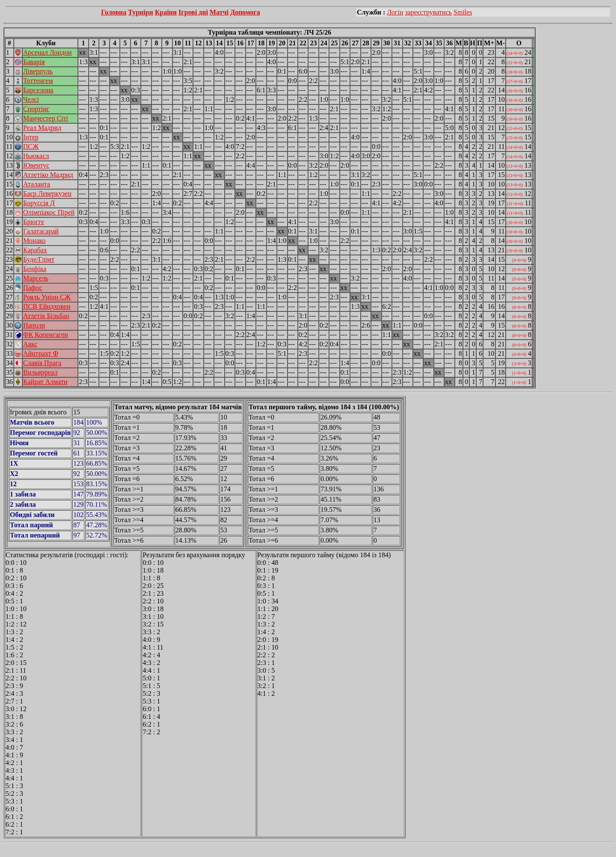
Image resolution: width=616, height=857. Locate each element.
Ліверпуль (38, 71)
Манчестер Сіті (46, 118)
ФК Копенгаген (46, 335)
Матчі (219, 12)
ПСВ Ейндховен (47, 306)
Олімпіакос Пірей (49, 212)
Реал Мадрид (42, 128)
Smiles (463, 12)
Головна (114, 12)
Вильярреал (40, 372)
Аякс (30, 344)
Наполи (34, 325)
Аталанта (37, 184)
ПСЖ (31, 146)
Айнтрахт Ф (41, 353)
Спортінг (36, 109)
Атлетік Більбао (46, 316)
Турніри (141, 12)
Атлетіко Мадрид (48, 175)
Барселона (38, 90)
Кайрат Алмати (45, 382)
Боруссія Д (39, 203)
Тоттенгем (38, 81)
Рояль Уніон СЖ (47, 297)
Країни (166, 12)
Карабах (35, 250)
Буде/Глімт (39, 259)
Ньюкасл (36, 156)
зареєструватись (428, 12)
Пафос (33, 288)
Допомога (245, 12)
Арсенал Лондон (47, 52)
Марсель (36, 278)
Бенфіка (35, 269)
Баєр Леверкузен (47, 194)
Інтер (31, 137)
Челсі (31, 99)
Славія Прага (42, 363)
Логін (395, 12)
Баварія (34, 62)
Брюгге (34, 222)
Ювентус (36, 165)
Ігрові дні (193, 12)
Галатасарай (41, 231)
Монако (34, 241)
